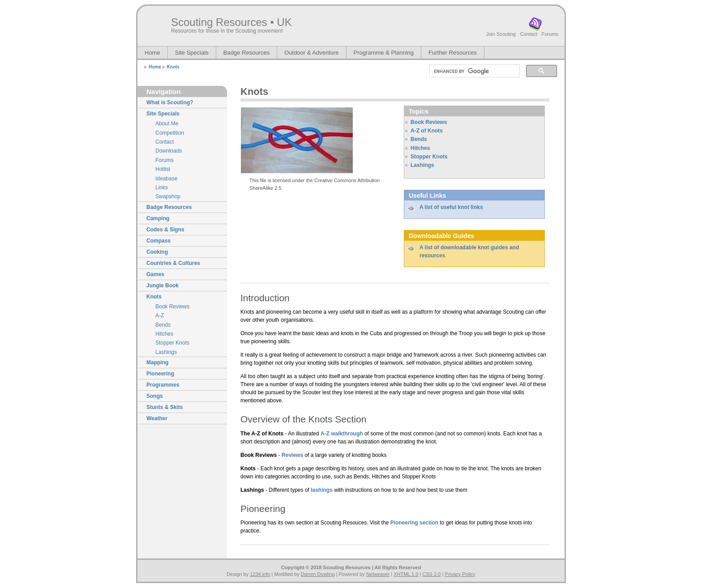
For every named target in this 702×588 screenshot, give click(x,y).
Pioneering (160, 374)
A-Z (160, 315)
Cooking (157, 252)
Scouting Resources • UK (231, 22)
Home (152, 53)
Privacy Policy (460, 574)
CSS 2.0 (431, 574)
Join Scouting (501, 34)
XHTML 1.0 (406, 574)
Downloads (169, 151)
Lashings (166, 352)
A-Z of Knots (427, 131)
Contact (529, 34)
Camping (158, 218)
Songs (155, 396)
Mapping (157, 362)
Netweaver (378, 574)
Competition (170, 133)
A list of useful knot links (451, 207)
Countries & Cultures (173, 263)
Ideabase (166, 179)
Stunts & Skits (165, 407)
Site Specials (192, 53)
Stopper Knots (172, 343)
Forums (550, 34)
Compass (158, 241)
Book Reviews (172, 307)
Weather (157, 418)
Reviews (292, 455)
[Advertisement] (293, 220)
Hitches (164, 334)
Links (162, 187)
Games (155, 274)
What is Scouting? (170, 102)
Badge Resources (246, 53)
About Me (167, 124)
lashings (322, 490)
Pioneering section (414, 523)
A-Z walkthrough (342, 434)
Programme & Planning (384, 53)
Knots (173, 67)
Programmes (163, 385)
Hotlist (163, 169)
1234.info (260, 574)
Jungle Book (163, 285)
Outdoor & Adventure (311, 53)
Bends (163, 325)
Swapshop (168, 196)
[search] (474, 71)
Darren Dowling (318, 574)
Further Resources (453, 53)
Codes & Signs (165, 230)
